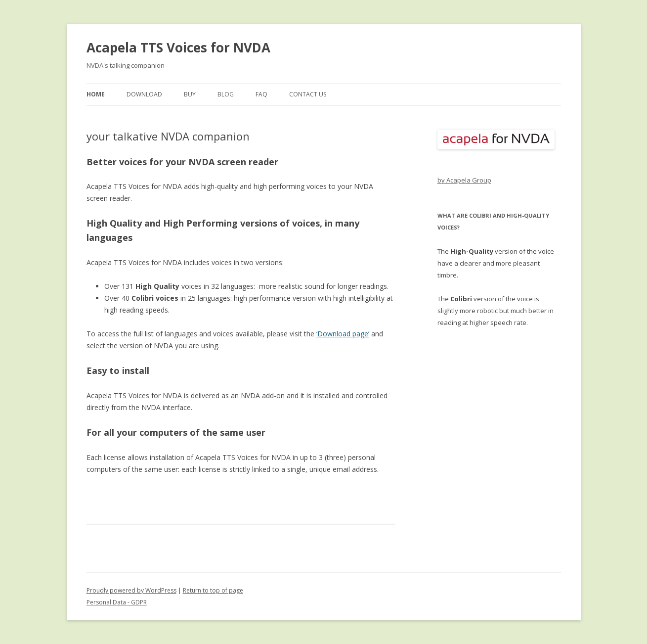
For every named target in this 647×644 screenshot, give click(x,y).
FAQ (261, 94)
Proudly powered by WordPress (131, 590)
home (96, 94)
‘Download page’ (343, 334)
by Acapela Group (464, 180)
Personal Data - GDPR (117, 602)
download (144, 94)
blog (226, 94)
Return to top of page (213, 590)
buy (190, 94)
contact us (308, 94)
